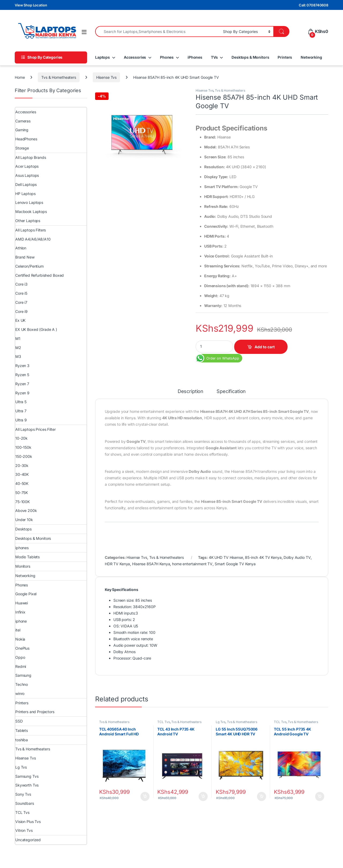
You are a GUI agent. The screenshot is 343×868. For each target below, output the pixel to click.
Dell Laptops (26, 184)
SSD (19, 721)
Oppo (20, 657)
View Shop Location (31, 5)
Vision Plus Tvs (28, 822)
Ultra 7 (21, 411)
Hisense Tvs (106, 77)
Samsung (23, 675)
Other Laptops (28, 221)
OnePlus (22, 648)
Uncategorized (28, 840)
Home (20, 77)
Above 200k (26, 510)
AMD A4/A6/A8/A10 (33, 239)
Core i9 (21, 311)
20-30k (22, 465)
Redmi (21, 666)
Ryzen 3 (22, 366)
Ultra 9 (21, 420)
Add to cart (265, 347)
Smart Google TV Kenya (235, 564)
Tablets (22, 730)
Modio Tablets (27, 557)
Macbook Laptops (31, 212)
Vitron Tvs (24, 830)
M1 (18, 338)
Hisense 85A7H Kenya (151, 564)
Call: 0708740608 (314, 5)
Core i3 (21, 284)
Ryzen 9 (22, 393)
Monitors (23, 566)
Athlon (21, 248)
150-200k (24, 456)
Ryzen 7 (22, 384)
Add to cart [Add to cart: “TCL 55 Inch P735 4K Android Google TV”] (320, 796)
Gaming (22, 130)
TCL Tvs (163, 722)
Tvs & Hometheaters (59, 77)
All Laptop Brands (31, 157)
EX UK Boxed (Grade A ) (36, 329)
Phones (167, 57)
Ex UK (20, 320)
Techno (22, 684)
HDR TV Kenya (117, 564)
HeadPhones (26, 139)
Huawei (22, 603)
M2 (18, 348)
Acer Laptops (27, 166)
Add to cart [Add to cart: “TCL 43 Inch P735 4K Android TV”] (203, 796)
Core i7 (21, 302)
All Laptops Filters (31, 230)
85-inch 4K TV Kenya (263, 557)
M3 (18, 356)
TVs (214, 57)
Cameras (23, 121)
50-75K (22, 493)
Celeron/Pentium (29, 266)
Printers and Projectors (35, 712)
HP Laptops (25, 194)
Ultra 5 (21, 402)
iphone (21, 621)
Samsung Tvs (27, 776)
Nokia (20, 639)
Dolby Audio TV (297, 557)
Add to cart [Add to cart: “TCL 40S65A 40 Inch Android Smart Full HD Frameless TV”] (145, 796)
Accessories (135, 57)
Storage (22, 148)
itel (18, 630)
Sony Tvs (23, 794)
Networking (311, 57)
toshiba (22, 740)
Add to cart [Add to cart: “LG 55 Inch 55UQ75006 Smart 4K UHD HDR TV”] (262, 796)
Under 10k (24, 520)
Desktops (23, 529)
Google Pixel (26, 594)
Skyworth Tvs (27, 785)
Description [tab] (191, 392)
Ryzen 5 (22, 375)
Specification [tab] (231, 392)
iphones (22, 548)
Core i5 (21, 293)
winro (20, 693)
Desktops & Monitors (250, 57)
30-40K (22, 474)
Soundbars (25, 803)
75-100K (23, 502)
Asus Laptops (27, 175)
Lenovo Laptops (29, 202)
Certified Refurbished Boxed (40, 275)
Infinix (20, 612)
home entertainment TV (192, 564)
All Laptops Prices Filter (36, 429)
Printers (285, 57)
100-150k (23, 447)
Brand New (25, 257)
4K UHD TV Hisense (226, 557)
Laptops (102, 57)
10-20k (21, 438)
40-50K (22, 483)
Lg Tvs (221, 722)
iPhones (195, 57)
